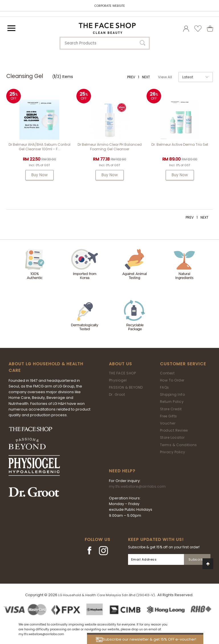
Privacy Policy (173, 452)
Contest (167, 373)
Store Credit (171, 409)
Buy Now (39, 175)
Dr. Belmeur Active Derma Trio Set (180, 144)
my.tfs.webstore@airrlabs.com (137, 486)
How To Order (172, 380)
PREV (131, 77)
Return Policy (172, 402)
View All (165, 77)
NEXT (146, 77)
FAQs (165, 387)
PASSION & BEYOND (126, 387)
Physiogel (118, 380)
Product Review (174, 430)
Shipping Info (173, 394)
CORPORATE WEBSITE (110, 6)
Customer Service (183, 364)
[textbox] (105, 43)
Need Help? (122, 471)
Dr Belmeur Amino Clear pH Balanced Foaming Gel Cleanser (110, 147)
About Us (120, 364)
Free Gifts (169, 416)
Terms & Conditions (179, 445)
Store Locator (172, 437)
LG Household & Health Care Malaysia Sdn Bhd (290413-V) (107, 595)
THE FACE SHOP (122, 373)
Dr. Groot (117, 394)
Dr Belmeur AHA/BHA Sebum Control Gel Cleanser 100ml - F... (39, 147)
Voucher (168, 423)
